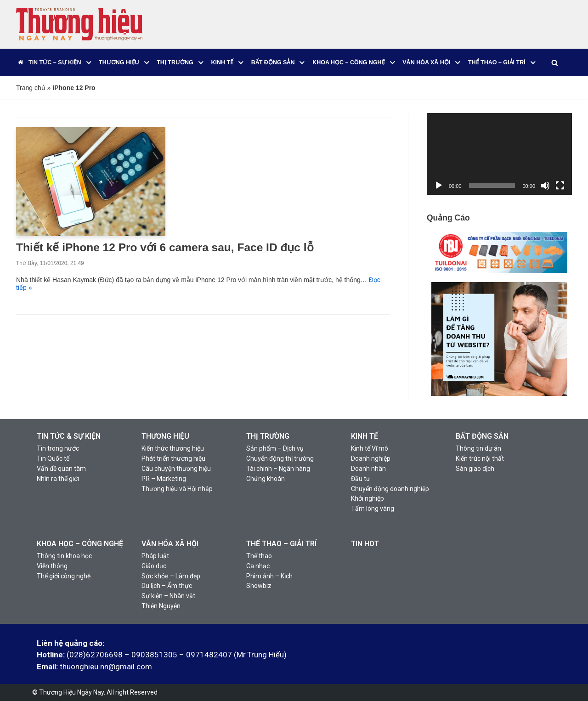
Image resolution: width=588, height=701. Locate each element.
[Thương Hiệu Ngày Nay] (79, 24)
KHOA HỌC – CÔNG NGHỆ (80, 544)
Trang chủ (31, 88)
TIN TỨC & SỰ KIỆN (69, 436)
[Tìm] (554, 63)
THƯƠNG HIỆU (165, 436)
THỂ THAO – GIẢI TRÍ (281, 544)
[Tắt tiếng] (545, 186)
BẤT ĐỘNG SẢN (482, 436)
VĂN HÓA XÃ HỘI (170, 544)
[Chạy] (439, 186)
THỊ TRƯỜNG (268, 436)
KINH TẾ (365, 436)
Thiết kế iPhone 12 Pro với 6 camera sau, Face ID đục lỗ (165, 247)
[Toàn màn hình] (560, 186)
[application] (499, 154)
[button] (89, 63)
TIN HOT (365, 544)
